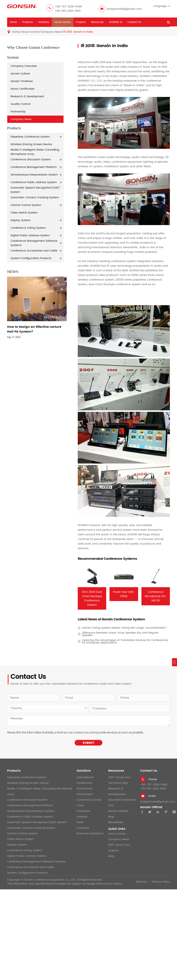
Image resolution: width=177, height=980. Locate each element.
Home (13, 22)
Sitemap (141, 882)
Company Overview (24, 66)
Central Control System (26, 205)
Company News (51, 32)
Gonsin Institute (118, 811)
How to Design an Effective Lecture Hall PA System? (34, 329)
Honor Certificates (22, 89)
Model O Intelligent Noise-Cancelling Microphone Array (35, 152)
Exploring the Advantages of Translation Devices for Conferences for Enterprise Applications (125, 641)
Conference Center (89, 800)
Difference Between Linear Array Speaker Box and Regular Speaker (120, 634)
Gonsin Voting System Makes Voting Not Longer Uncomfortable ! (125, 628)
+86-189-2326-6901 (68, 11)
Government (85, 794)
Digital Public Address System (30, 235)
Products (28, 22)
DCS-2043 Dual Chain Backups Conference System (92, 598)
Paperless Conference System (30, 137)
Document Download (122, 800)
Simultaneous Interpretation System (34, 175)
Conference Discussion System (31, 160)
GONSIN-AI (116, 22)
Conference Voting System (28, 228)
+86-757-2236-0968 (68, 7)
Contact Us (134, 22)
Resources (97, 22)
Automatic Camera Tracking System (35, 197)
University (83, 828)
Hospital (82, 817)
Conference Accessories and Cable (34, 251)
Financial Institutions (90, 834)
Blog (111, 817)
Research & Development (27, 96)
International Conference (85, 780)
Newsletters (116, 822)
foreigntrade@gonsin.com (124, 9)
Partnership (18, 112)
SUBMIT (88, 743)
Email (152, 796)
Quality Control (21, 104)
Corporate (83, 811)
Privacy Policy (161, 882)
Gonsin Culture (20, 74)
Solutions (44, 22)
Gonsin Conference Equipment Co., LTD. (50, 880)
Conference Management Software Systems (34, 243)
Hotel (80, 822)
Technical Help (118, 783)
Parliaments (84, 789)
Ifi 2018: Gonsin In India (78, 32)
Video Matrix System (24, 213)
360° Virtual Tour (119, 777)
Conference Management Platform (34, 167)
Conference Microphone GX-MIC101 (156, 596)
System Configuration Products (31, 258)
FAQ (111, 805)
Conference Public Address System (34, 182)
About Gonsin (63, 22)
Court (80, 805)
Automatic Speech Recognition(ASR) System (35, 190)
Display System (21, 220)
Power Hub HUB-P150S (124, 594)
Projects (81, 22)
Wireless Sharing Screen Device (31, 144)
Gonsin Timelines (22, 81)
